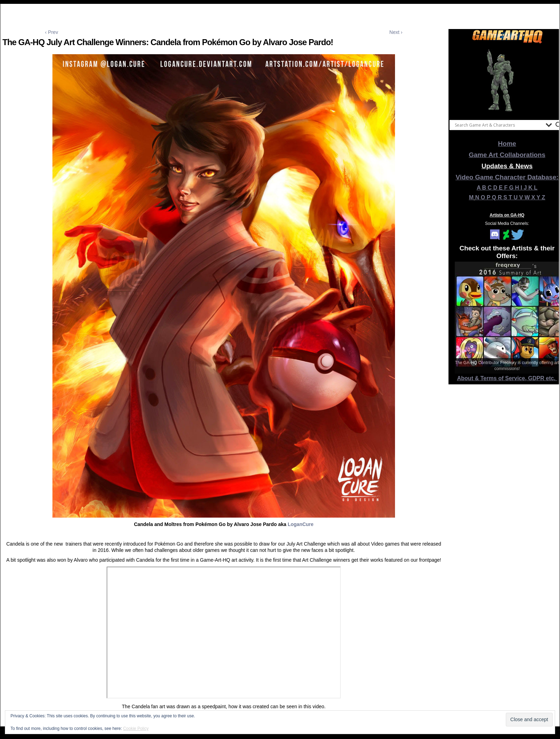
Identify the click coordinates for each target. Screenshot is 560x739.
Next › (396, 32)
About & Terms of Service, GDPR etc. (507, 378)
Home (507, 144)
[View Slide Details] (507, 80)
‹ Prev (52, 32)
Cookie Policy (136, 729)
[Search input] (498, 125)
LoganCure (301, 524)
